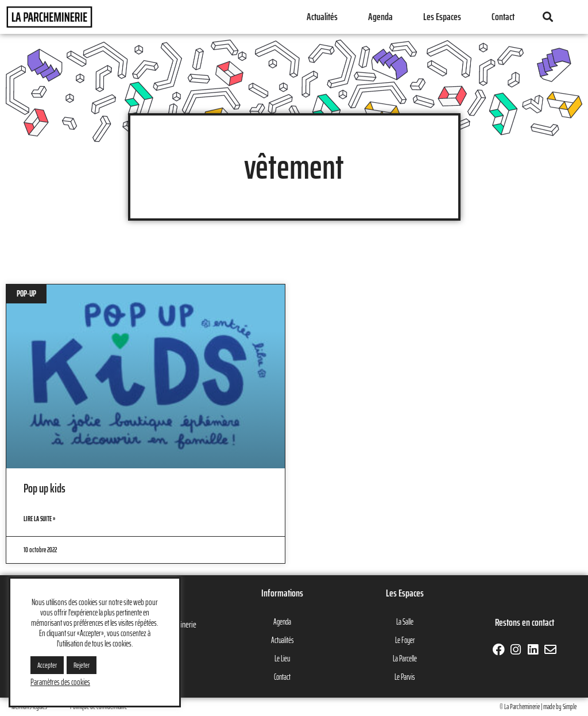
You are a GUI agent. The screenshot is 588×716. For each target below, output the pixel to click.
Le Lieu (282, 659)
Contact (503, 17)
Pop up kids (45, 488)
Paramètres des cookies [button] (60, 682)
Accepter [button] (47, 665)
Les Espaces (442, 17)
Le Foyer (405, 640)
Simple (570, 707)
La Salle (405, 622)
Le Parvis (405, 677)
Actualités (322, 17)
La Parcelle (405, 659)
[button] (548, 17)
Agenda (380, 17)
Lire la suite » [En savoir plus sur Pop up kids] (39, 519)
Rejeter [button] (82, 665)
